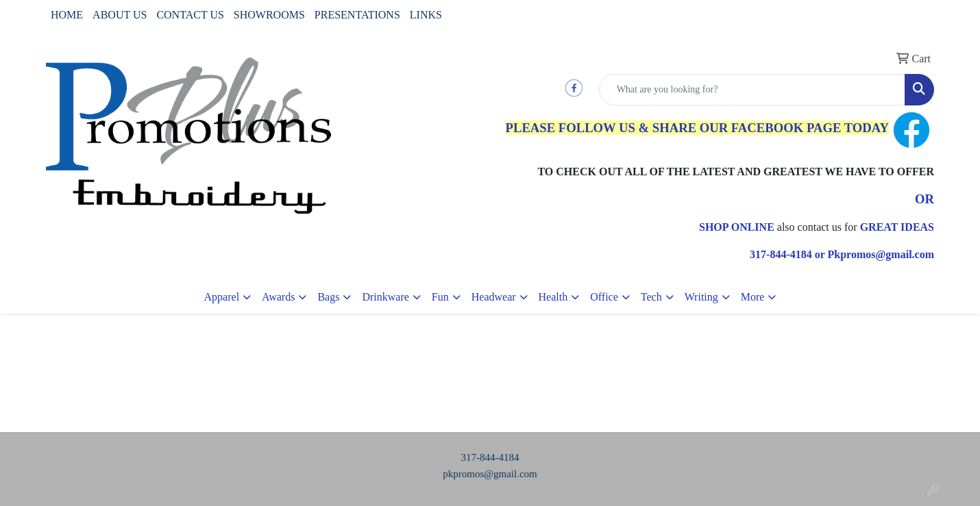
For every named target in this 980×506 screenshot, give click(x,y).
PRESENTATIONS (357, 15)
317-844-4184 (490, 457)
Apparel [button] (222, 297)
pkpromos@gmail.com (490, 474)
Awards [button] (278, 297)
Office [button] (604, 297)
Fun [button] (440, 297)
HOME (67, 15)
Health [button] (553, 297)
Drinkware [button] (385, 297)
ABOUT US (120, 15)
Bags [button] (328, 297)
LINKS (426, 15)
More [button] (753, 297)
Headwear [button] (494, 297)
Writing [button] (701, 297)
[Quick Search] (752, 90)
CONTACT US (190, 15)
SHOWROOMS (269, 15)
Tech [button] (651, 297)
